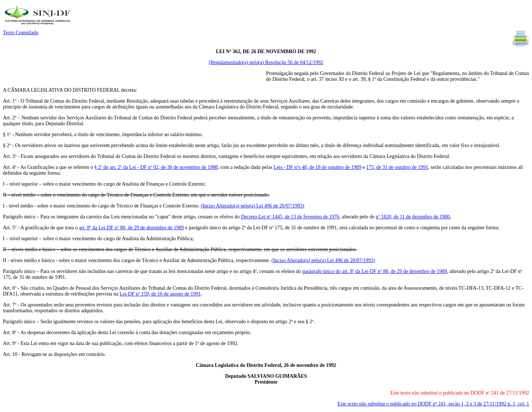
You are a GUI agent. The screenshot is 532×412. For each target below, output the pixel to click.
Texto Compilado (21, 33)
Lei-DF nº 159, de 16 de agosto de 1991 (160, 294)
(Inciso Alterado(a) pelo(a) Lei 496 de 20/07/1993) (253, 206)
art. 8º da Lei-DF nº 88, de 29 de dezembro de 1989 (132, 228)
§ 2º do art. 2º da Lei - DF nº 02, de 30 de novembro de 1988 (156, 167)
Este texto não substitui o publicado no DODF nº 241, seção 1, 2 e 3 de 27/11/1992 (433, 404)
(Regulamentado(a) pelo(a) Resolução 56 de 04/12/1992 (266, 62)
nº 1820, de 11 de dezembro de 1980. (413, 217)
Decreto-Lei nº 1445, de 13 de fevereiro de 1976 (290, 217)
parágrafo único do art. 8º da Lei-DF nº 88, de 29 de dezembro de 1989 (374, 271)
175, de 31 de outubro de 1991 (397, 167)
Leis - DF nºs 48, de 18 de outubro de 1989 (317, 167)
